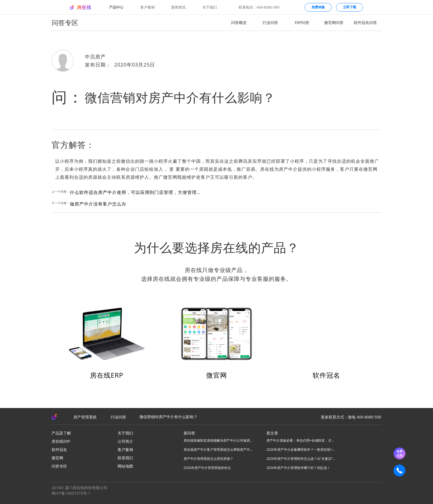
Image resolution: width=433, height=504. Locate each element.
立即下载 (350, 7)
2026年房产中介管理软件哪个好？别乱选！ (298, 468)
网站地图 (125, 466)
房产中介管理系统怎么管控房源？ (208, 459)
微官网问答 (334, 22)
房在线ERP (107, 375)
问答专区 (59, 466)
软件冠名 (326, 375)
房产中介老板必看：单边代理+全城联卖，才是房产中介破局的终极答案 (301, 440)
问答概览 (239, 22)
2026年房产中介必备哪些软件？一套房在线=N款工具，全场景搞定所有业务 (301, 450)
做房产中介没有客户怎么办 (98, 204)
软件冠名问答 (365, 22)
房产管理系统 (85, 417)
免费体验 (318, 7)
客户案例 (147, 7)
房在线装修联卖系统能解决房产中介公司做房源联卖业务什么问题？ (218, 440)
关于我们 (210, 7)
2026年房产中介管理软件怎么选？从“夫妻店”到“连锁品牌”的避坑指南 (301, 459)
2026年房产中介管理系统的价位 (207, 468)
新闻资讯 (178, 7)
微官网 (217, 375)
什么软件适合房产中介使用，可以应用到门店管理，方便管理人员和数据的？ (136, 192)
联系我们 (125, 458)
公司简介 (125, 441)
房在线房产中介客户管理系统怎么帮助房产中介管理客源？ (218, 450)
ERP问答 (302, 22)
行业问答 (270, 22)
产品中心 (116, 7)
